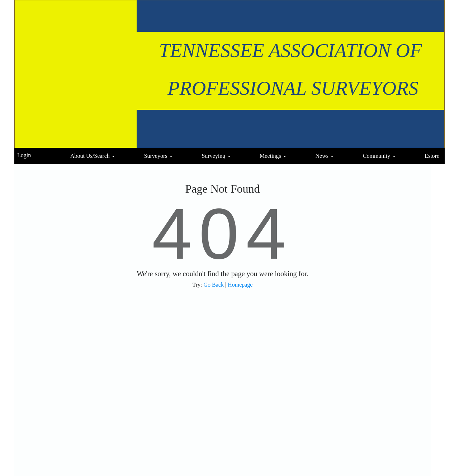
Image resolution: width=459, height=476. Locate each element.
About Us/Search (90, 156)
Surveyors (156, 156)
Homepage (240, 285)
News (322, 156)
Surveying (213, 156)
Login (24, 155)
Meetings (270, 156)
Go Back (214, 285)
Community (377, 156)
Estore (432, 156)
